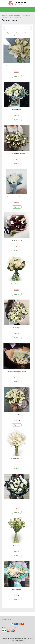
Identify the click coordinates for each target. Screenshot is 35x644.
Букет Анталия (17, 110)
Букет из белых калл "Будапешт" (17, 153)
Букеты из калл (6, 17)
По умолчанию (20, 33)
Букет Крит (17, 328)
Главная (4, 16)
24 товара (20, 35)
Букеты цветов (26, 16)
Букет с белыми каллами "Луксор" (17, 371)
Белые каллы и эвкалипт (17, 502)
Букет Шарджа (17, 589)
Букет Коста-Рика (17, 240)
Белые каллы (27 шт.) (17, 415)
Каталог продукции (14, 16)
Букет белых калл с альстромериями (17, 66)
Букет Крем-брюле (17, 284)
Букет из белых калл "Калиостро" (17, 197)
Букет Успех (17, 546)
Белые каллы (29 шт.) (17, 458)
